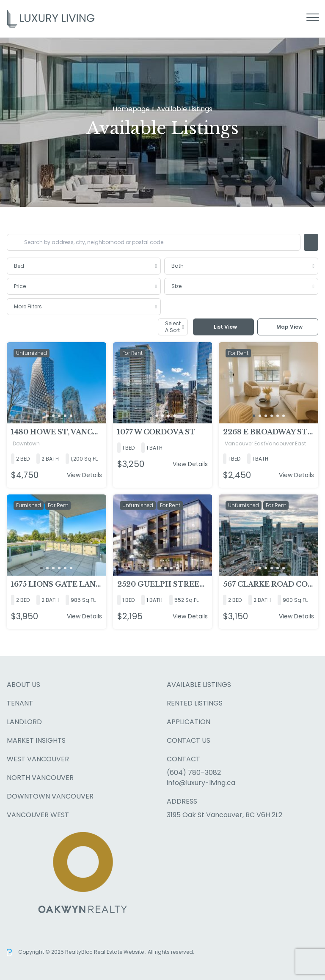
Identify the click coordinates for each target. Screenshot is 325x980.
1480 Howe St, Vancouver (56, 432)
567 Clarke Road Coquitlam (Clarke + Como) (269, 584)
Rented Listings (195, 703)
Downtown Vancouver (50, 796)
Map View (289, 327)
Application (189, 722)
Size (176, 286)
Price (20, 286)
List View (225, 327)
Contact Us (189, 740)
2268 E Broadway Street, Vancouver (269, 432)
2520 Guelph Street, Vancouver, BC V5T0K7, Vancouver (163, 584)
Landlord (24, 722)
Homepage (131, 109)
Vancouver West (38, 815)
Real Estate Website (120, 952)
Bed (19, 266)
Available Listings (199, 685)
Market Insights (36, 740)
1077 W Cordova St (156, 432)
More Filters (28, 306)
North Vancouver (40, 778)
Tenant (20, 703)
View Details (84, 475)
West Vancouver (38, 759)
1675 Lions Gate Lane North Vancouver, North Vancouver (56, 584)
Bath (178, 266)
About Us (23, 685)
